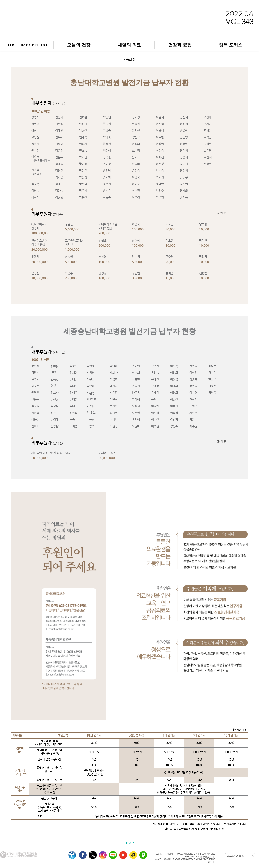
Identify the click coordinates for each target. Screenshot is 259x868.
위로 (130, 843)
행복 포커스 (231, 45)
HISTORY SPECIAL (28, 45)
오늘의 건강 (79, 45)
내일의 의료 (129, 45)
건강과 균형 (180, 45)
